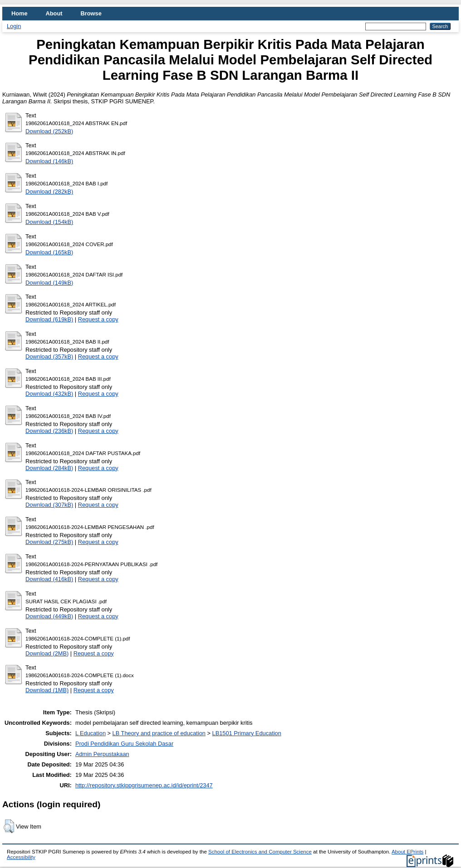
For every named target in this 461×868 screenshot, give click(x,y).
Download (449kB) (49, 616)
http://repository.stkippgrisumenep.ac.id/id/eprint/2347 (144, 785)
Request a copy (98, 319)
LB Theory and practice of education (159, 733)
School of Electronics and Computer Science (260, 852)
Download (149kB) (49, 283)
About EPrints (407, 852)
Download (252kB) (49, 131)
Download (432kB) (49, 394)
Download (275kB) (49, 542)
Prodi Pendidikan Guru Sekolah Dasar (124, 744)
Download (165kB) (49, 252)
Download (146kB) (49, 161)
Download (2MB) (47, 653)
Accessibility (21, 857)
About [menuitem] (54, 13)
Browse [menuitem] (91, 13)
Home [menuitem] (20, 13)
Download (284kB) (49, 468)
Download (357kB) (49, 356)
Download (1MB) (47, 690)
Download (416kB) (49, 579)
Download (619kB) (49, 319)
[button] (9, 826)
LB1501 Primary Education (247, 733)
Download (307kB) (49, 505)
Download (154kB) (49, 222)
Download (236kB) (49, 431)
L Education (91, 733)
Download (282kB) (49, 192)
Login (14, 26)
